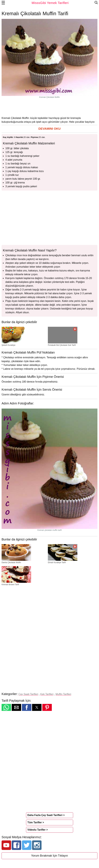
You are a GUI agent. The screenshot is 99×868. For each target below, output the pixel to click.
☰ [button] (3, 3)
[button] (49, 129)
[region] (50, 107)
